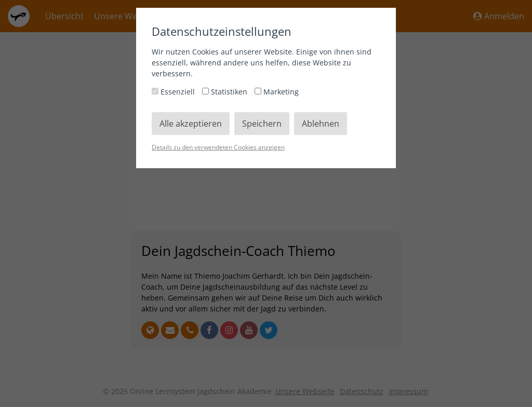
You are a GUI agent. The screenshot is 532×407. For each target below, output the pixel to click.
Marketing (277, 92)
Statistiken (226, 92)
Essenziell (174, 92)
